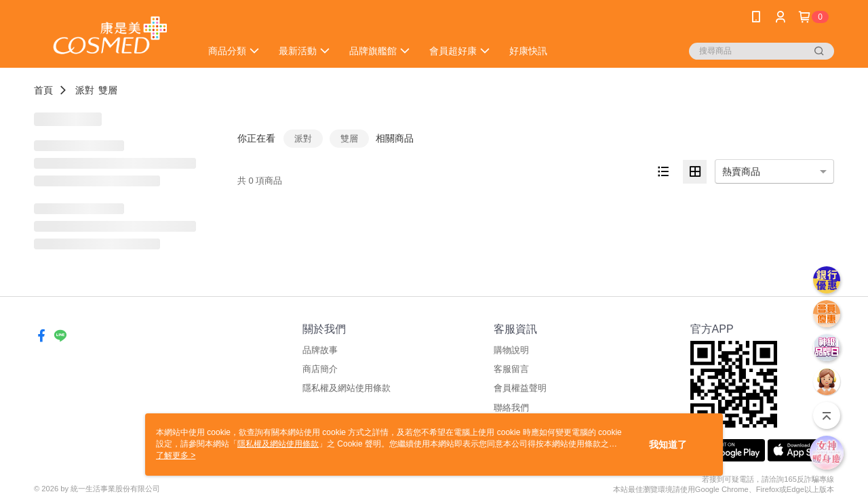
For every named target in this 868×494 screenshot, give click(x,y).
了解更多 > (176, 455)
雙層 (108, 90)
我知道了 (668, 445)
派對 (85, 90)
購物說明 (511, 350)
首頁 (43, 90)
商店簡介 (320, 369)
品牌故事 (320, 350)
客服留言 (511, 369)
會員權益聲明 (520, 388)
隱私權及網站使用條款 (347, 388)
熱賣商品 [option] (741, 171)
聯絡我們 (511, 408)
